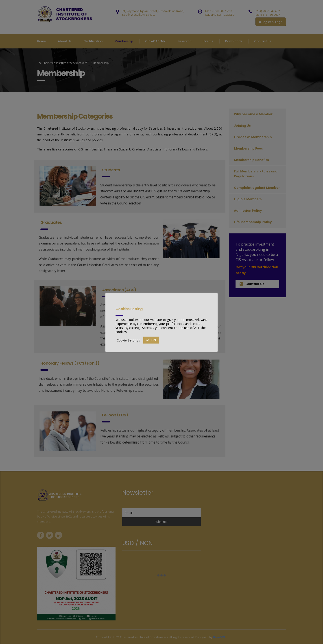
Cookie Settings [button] (128, 340)
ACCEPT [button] (151, 340)
